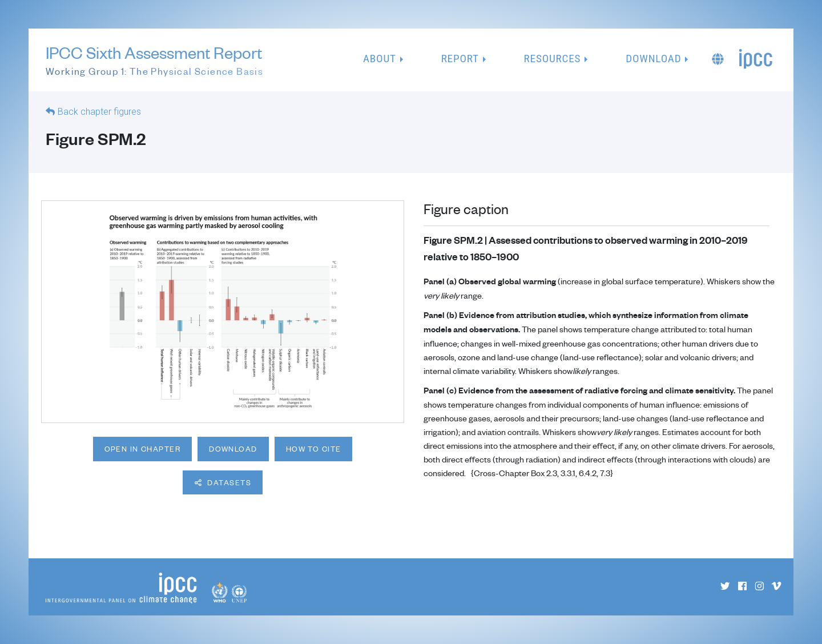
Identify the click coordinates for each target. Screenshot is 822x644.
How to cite (314, 449)
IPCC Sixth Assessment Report (154, 61)
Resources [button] (553, 59)
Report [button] (460, 59)
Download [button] (653, 59)
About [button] (380, 59)
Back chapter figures (99, 112)
